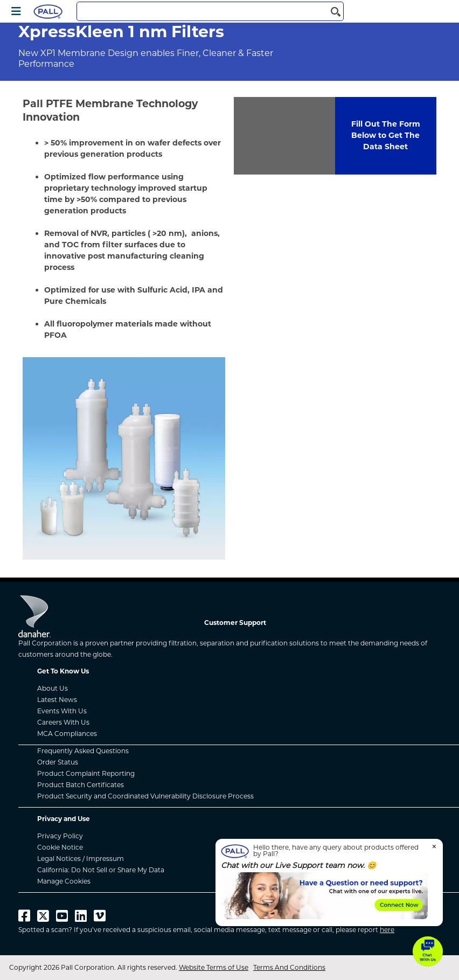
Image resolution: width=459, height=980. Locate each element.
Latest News (57, 700)
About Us (53, 688)
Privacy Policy (60, 836)
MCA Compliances (67, 734)
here (387, 930)
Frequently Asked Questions (83, 751)
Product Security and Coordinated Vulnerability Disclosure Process (145, 796)
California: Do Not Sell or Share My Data (101, 870)
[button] (428, 951)
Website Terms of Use (214, 967)
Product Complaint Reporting (86, 773)
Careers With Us (63, 722)
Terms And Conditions (289, 967)
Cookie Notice (60, 847)
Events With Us (62, 711)
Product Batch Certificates (81, 785)
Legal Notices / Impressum (81, 859)
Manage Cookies (64, 881)
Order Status (58, 762)
